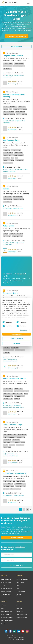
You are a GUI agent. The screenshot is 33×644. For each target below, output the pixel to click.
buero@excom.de (19, 75)
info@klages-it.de (8, 495)
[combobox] (16, 555)
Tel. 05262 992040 (8, 75)
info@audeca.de (19, 243)
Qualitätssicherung (12, 637)
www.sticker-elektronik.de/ (10, 456)
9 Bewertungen (12, 252)
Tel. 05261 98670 (8, 405)
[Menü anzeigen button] (28, 3)
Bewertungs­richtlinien (7, 621)
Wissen (3, 605)
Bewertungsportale (7, 611)
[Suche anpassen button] (16, 46)
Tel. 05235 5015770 (8, 121)
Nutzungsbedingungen (12, 636)
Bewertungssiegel (6, 579)
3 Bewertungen (12, 178)
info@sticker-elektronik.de (10, 454)
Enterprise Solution (7, 588)
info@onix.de (17, 405)
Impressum (21, 637)
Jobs (18, 588)
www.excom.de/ (7, 77)
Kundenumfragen (6, 582)
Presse (18, 605)
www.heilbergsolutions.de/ (10, 361)
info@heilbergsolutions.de (10, 359)
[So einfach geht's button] (16, 538)
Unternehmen (20, 582)
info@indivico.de (7, 208)
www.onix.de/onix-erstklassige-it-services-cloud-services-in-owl (13, 407)
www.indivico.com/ (18, 208)
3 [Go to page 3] (27, 509)
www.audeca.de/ (7, 245)
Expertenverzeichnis (22, 618)
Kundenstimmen (21, 592)
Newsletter (20, 608)
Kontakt (19, 595)
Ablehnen (16, 343)
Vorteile (3, 585)
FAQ (2, 608)
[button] (12, 82)
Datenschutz (21, 636)
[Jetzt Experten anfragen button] (16, 36)
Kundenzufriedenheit (7, 618)
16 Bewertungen (12, 215)
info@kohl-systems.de (21, 169)
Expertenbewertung (22, 614)
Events (3, 624)
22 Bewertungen (12, 463)
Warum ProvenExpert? (22, 579)
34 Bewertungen (12, 84)
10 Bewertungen (12, 368)
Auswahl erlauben (17, 339)
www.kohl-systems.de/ (9, 171)
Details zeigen (24, 330)
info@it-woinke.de (20, 121)
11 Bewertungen (12, 502)
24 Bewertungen (12, 129)
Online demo (20, 611)
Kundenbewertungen (7, 614)
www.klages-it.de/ (19, 495)
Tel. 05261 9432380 (8, 243)
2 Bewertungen (12, 414)
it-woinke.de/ (6, 123)
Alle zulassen (17, 334)
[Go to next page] (31, 509)
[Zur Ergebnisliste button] (16, 566)
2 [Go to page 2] (24, 509)
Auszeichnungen (6, 595)
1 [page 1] (21, 509)
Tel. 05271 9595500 (8, 169)
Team (18, 585)
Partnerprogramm (6, 592)
